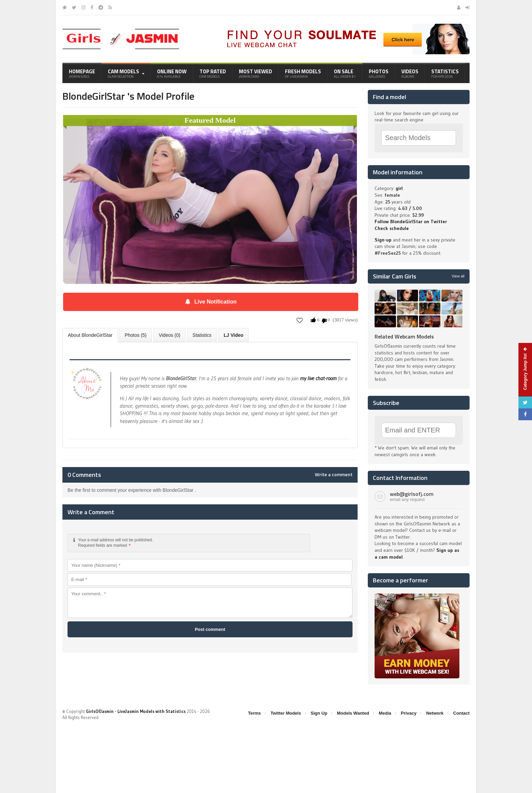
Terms (254, 713)
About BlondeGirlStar (90, 335)
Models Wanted (353, 713)
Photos (379, 73)
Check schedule (392, 228)
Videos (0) (170, 335)
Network (435, 713)
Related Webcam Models (404, 336)
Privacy (408, 713)
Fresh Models (303, 73)
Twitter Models (286, 713)
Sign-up (383, 240)
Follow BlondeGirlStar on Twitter (411, 221)
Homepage (82, 73)
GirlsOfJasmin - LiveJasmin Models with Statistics (136, 711)
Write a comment (334, 475)
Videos (410, 73)
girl (399, 188)
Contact (461, 713)
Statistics (445, 73)
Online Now (172, 73)
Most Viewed (255, 73)
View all (458, 276)
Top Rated (213, 73)
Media (385, 713)
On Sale (345, 73)
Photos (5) (136, 335)
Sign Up (319, 713)
